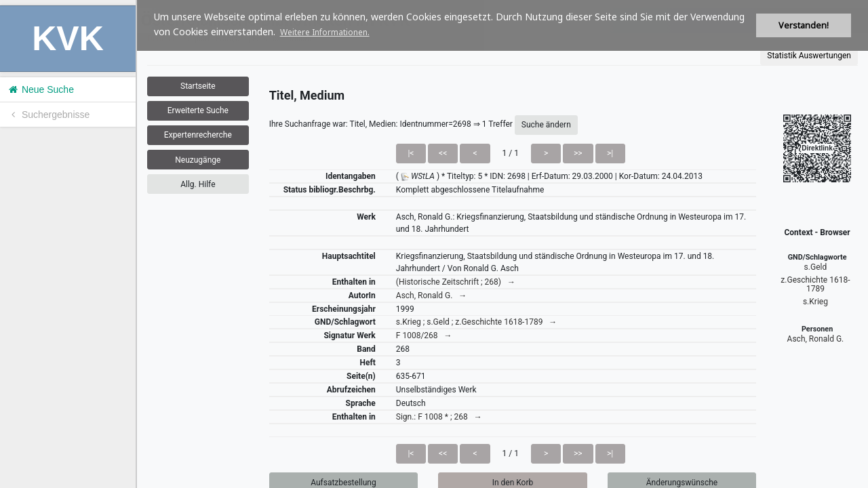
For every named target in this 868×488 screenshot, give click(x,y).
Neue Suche (40, 89)
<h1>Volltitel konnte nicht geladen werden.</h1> (502, 244)
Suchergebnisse (48, 115)
